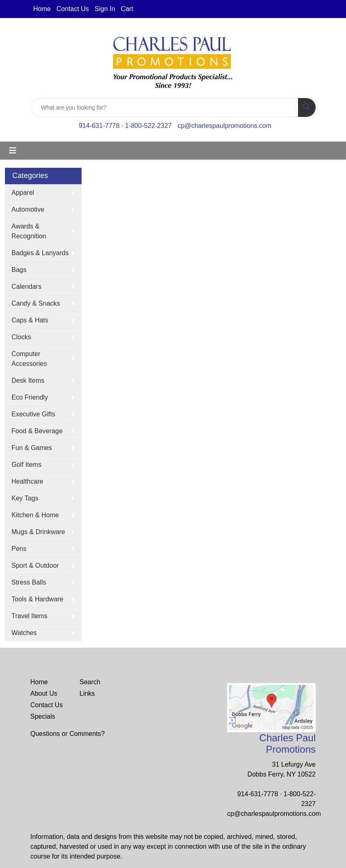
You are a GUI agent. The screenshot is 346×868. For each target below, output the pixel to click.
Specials (43, 716)
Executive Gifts (33, 414)
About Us (44, 693)
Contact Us (73, 9)
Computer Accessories (29, 359)
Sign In (105, 9)
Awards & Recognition (29, 231)
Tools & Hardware (37, 599)
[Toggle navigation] (13, 151)
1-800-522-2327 (148, 126)
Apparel (23, 193)
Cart (127, 9)
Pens (19, 549)
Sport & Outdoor (35, 565)
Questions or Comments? (67, 734)
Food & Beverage (37, 431)
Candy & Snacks (36, 303)
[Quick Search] (164, 107)
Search (90, 682)
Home (42, 9)
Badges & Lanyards (40, 253)
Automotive (28, 209)
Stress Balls (29, 582)
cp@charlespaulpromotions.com (224, 126)
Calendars (26, 287)
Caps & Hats (30, 320)
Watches (24, 633)
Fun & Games (32, 448)
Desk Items (28, 380)
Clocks (21, 337)
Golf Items (26, 465)
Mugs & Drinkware (38, 532)
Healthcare (27, 481)
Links (87, 693)
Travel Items (29, 616)
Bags (19, 270)
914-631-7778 (99, 126)
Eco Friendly (30, 397)
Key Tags (25, 498)
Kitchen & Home (35, 515)
